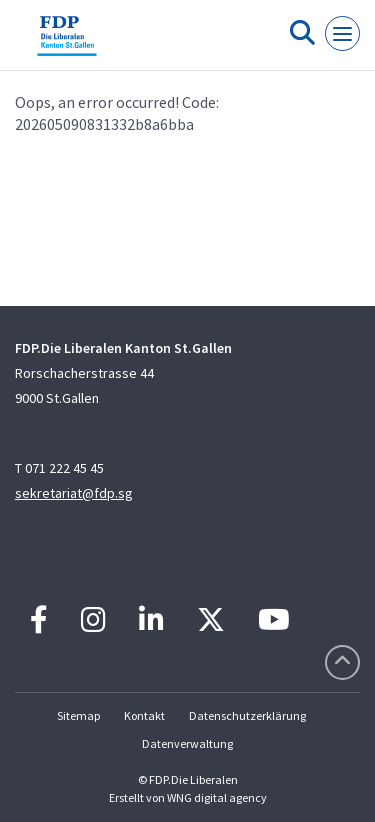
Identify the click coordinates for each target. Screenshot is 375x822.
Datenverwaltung (187, 743)
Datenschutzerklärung (247, 715)
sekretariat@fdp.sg (74, 493)
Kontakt (144, 715)
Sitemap (78, 715)
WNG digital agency (217, 797)
